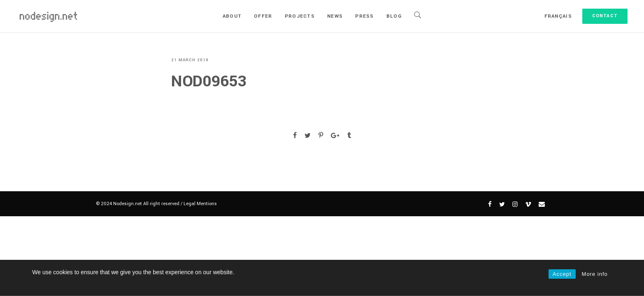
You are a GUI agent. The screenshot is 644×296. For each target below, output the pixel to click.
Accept (562, 274)
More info (595, 274)
